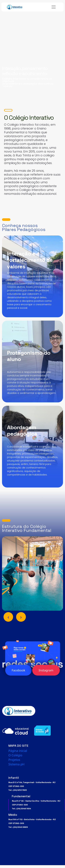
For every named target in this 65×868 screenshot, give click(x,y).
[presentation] (8, 617)
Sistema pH (16, 764)
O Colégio (15, 755)
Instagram (46, 670)
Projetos (14, 760)
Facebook (18, 670)
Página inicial (18, 751)
